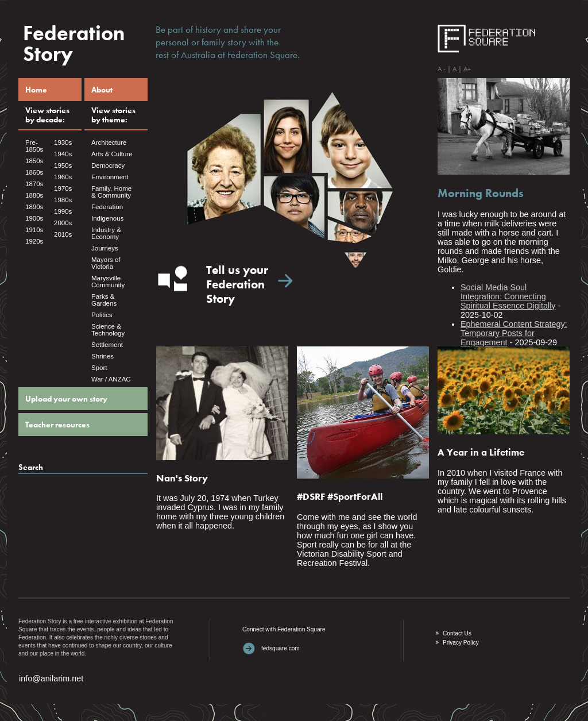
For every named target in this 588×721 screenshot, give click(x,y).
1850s (34, 161)
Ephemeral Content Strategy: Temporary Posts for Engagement (514, 333)
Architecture (109, 142)
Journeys (105, 248)
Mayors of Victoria (106, 263)
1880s (34, 195)
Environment (110, 177)
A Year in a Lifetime (481, 452)
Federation (107, 207)
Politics (102, 315)
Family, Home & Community (111, 192)
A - (442, 69)
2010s (63, 234)
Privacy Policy (461, 643)
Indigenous (107, 218)
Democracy (108, 165)
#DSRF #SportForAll (340, 496)
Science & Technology (108, 330)
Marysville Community (108, 282)
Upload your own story (66, 399)
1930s (63, 142)
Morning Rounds (481, 193)
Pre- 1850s (34, 146)
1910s (34, 230)
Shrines (102, 356)
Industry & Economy (106, 233)
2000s (63, 223)
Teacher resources (57, 425)
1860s (34, 172)
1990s (63, 211)
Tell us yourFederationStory (237, 284)
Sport (99, 368)
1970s (63, 188)
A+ (467, 69)
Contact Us (457, 633)
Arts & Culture (112, 154)
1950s (63, 165)
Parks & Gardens (104, 300)
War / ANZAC (111, 379)
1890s (34, 207)
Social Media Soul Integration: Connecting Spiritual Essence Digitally (508, 296)
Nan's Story (182, 478)
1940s (63, 154)
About (102, 90)
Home (36, 90)
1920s (34, 241)
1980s (63, 200)
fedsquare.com (281, 648)
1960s (63, 177)
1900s (34, 218)
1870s (34, 184)
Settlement (107, 345)
